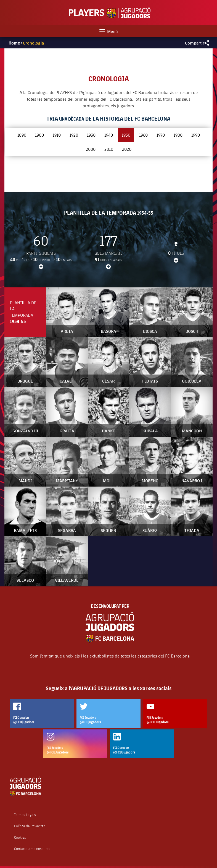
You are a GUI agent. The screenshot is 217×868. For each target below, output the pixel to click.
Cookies (20, 837)
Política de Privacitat (29, 826)
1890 (22, 135)
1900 (39, 135)
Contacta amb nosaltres (32, 849)
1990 (196, 135)
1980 (178, 135)
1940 (109, 135)
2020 (127, 149)
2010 (109, 149)
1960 (143, 135)
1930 (91, 135)
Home (14, 43)
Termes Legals (25, 815)
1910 (57, 135)
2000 (91, 149)
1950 (126, 135)
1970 (161, 135)
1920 (74, 135)
